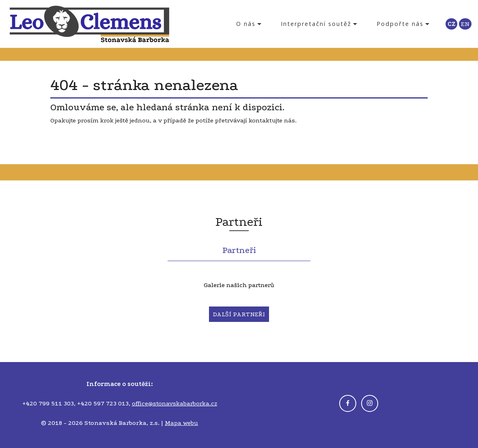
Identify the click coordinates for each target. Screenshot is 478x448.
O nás (246, 24)
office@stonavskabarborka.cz (174, 403)
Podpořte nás (400, 24)
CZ (451, 24)
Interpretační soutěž (316, 24)
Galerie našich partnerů (239, 285)
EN (465, 24)
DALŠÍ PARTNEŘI (239, 314)
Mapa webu (181, 423)
